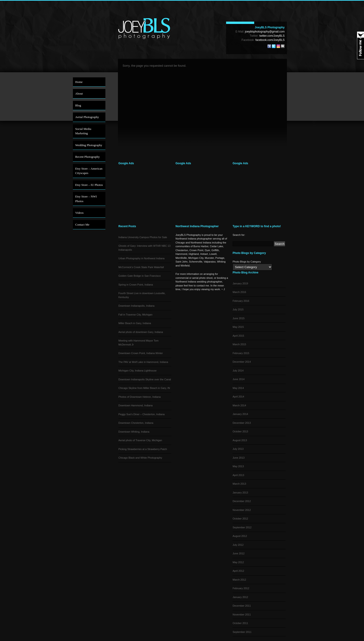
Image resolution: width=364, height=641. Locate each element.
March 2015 (239, 344)
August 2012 (240, 536)
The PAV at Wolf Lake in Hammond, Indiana (143, 362)
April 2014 (238, 397)
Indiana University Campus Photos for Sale (143, 237)
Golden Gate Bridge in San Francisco (140, 276)
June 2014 (239, 379)
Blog (78, 105)
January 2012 (240, 597)
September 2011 (242, 632)
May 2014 (238, 388)
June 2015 (239, 318)
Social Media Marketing (83, 131)
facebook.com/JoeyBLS (270, 40)
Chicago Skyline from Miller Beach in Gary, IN (144, 388)
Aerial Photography (87, 117)
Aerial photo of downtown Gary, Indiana (141, 332)
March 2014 (239, 405)
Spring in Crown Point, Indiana (136, 285)
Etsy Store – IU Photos (89, 185)
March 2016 (239, 292)
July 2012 (238, 545)
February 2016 (241, 301)
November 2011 (242, 615)
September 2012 (242, 527)
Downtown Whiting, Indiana (134, 432)
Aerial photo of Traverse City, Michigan (140, 440)
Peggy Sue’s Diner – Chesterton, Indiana (141, 414)
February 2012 (241, 588)
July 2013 (238, 449)
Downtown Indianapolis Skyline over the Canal (145, 379)
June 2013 (239, 458)
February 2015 (241, 353)
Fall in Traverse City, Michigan (135, 315)
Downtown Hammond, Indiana (135, 405)
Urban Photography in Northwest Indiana (141, 258)
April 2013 (238, 475)
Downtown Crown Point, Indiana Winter (141, 353)
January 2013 (240, 493)
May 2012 (238, 562)
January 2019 (240, 283)
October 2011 (240, 623)
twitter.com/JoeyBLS (272, 36)
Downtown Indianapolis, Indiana (136, 306)
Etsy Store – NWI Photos (86, 199)
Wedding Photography (89, 145)
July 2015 (238, 309)
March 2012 (239, 580)
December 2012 (242, 501)
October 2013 (240, 431)
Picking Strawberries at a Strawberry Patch (143, 449)
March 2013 (239, 484)
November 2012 (242, 510)
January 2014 (240, 414)
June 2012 (239, 553)
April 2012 (238, 571)
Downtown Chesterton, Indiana (136, 423)
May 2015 (238, 327)
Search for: (239, 235)
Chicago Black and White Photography (140, 458)
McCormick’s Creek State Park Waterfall (141, 267)
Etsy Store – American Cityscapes (89, 171)
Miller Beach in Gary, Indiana (135, 323)
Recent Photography (88, 157)
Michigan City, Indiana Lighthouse (137, 371)
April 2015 (238, 336)
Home (79, 82)
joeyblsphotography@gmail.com (265, 32)
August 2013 (240, 440)
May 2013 (238, 466)
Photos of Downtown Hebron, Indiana (140, 397)
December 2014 (242, 362)
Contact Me (82, 225)
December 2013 (242, 423)
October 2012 (240, 519)
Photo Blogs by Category (247, 262)
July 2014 (238, 371)
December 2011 (242, 606)
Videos (79, 213)
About (79, 94)
